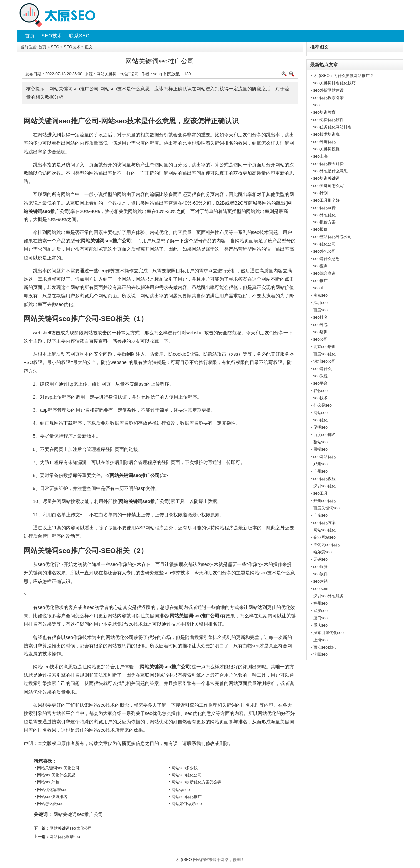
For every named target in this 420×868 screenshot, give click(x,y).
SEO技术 (72, 47)
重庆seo (321, 625)
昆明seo (321, 427)
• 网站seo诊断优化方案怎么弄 (195, 782)
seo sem (321, 589)
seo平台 (321, 383)
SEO (55, 47)
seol (317, 105)
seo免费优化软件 (329, 120)
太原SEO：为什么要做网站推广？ (344, 76)
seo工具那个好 (327, 200)
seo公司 (321, 339)
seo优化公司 (325, 244)
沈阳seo (321, 654)
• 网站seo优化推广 (185, 797)
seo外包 (321, 325)
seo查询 (321, 266)
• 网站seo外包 (47, 782)
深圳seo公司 (325, 361)
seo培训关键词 (327, 178)
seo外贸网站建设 (329, 90)
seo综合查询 (325, 273)
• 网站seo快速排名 (51, 797)
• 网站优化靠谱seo (51, 790)
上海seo (321, 640)
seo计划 (321, 193)
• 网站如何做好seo (185, 804)
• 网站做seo (179, 790)
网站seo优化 (325, 530)
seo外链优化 (325, 142)
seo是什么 (323, 369)
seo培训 (321, 332)
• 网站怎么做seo (49, 804)
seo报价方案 (325, 222)
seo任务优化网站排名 (333, 127)
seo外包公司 (325, 251)
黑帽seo (321, 449)
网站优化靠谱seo (65, 837)
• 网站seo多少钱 (183, 768)
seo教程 (321, 376)
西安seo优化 (325, 647)
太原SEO (183, 860)
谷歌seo (321, 391)
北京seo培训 (325, 347)
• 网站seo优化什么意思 (55, 775)
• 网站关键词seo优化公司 (57, 768)
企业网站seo (325, 537)
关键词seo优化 (327, 545)
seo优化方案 (325, 523)
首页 (42, 47)
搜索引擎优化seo (329, 633)
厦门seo (321, 618)
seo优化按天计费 (329, 164)
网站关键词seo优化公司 (71, 828)
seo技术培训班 (327, 134)
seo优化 (321, 420)
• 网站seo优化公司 (185, 775)
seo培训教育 (325, 112)
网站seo (321, 413)
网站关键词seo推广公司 (78, 814)
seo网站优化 (325, 457)
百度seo (321, 310)
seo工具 (321, 493)
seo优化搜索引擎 (329, 98)
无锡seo (321, 559)
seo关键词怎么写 (329, 186)
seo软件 (321, 574)
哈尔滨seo (323, 552)
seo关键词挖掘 (327, 149)
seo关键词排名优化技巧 (335, 83)
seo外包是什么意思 (331, 171)
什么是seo (323, 405)
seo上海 (321, 156)
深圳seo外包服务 (329, 596)
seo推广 (321, 281)
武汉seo (321, 611)
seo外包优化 (325, 215)
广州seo (321, 471)
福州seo (321, 603)
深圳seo (321, 303)
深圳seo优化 (325, 486)
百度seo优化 (325, 354)
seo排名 (321, 317)
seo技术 (321, 398)
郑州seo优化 (325, 501)
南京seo (321, 295)
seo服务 (321, 567)
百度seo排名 (325, 435)
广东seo (321, 515)
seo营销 (321, 581)
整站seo (321, 442)
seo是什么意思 (327, 259)
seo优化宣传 (325, 208)
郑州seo (321, 464)
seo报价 (321, 229)
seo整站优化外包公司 (333, 237)
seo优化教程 (325, 479)
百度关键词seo (327, 508)
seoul (318, 288)
